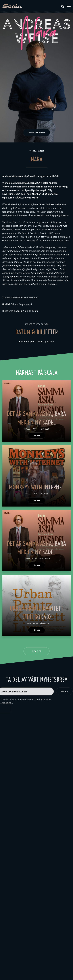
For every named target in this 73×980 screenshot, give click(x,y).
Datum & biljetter (36, 133)
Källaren (44, 494)
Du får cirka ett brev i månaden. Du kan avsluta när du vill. (26, 708)
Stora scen (44, 429)
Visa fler (37, 651)
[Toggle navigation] (69, 7)
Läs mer (37, 436)
